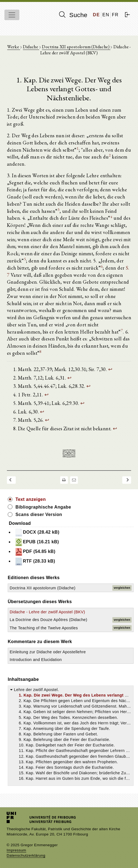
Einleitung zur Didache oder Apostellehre (48, 652)
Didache (31, 47)
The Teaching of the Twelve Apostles (44, 628)
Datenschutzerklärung (26, 855)
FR (115, 15)
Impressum (16, 850)
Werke (14, 47)
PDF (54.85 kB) (35, 552)
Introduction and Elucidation (36, 660)
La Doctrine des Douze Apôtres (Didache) (48, 620)
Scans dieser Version (39, 514)
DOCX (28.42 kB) (37, 533)
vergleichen (122, 588)
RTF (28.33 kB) (35, 561)
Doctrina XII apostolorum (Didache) (76, 47)
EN (106, 15)
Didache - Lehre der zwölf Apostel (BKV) (47, 612)
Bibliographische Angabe (43, 507)
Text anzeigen (31, 499)
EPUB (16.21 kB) (37, 542)
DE (96, 15)
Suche (73, 15)
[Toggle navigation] (12, 15)
